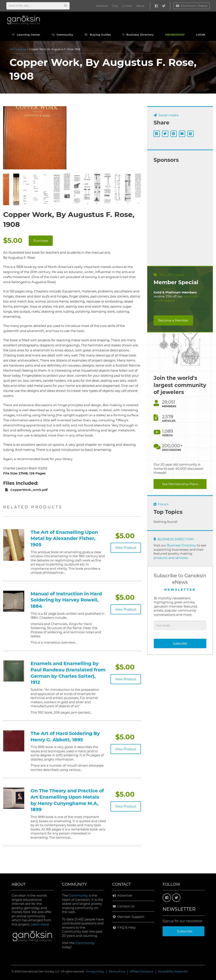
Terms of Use (117, 971)
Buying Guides (98, 35)
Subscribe (180, 643)
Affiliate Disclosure (142, 971)
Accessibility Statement (173, 971)
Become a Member (173, 320)
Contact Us (123, 906)
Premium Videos (192, 6)
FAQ (115, 6)
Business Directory (138, 35)
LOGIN (200, 35)
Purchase (41, 241)
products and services (171, 558)
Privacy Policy (95, 971)
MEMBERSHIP (175, 35)
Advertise (102, 6)
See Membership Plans (180, 484)
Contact (127, 6)
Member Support (128, 917)
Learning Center (26, 35)
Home (13, 49)
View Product (126, 548)
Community (62, 35)
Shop (23, 49)
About (140, 6)
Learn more (40, 924)
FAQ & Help (124, 927)
